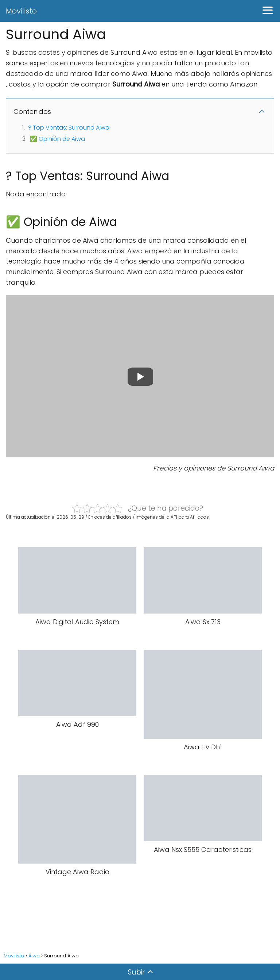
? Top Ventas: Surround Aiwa (69, 128)
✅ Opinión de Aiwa (57, 139)
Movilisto (21, 11)
